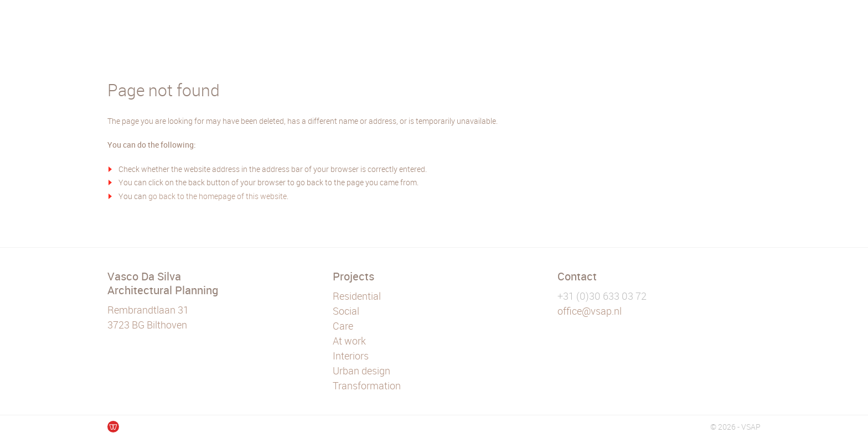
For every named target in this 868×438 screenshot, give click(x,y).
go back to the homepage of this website (218, 196)
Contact (577, 276)
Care (343, 326)
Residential (357, 296)
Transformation (367, 385)
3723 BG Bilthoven (147, 325)
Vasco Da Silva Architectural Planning (163, 283)
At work (349, 341)
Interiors (351, 356)
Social (346, 311)
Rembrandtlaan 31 (148, 310)
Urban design (361, 371)
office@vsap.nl (590, 311)
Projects (353, 276)
